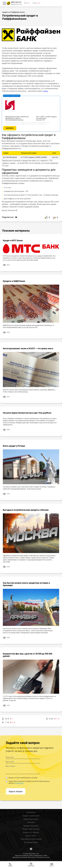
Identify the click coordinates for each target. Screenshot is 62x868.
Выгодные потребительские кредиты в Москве (26, 510)
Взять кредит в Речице (14, 446)
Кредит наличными (31, 816)
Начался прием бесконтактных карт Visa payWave (27, 413)
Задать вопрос (16, 791)
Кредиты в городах (31, 832)
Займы (10, 866)
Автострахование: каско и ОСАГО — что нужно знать (28, 348)
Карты (52, 866)
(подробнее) (19, 783)
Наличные (31, 866)
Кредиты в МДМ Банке (14, 281)
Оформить (10, 128)
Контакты (31, 812)
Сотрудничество (31, 842)
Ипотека (31, 822)
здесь (46, 91)
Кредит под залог (31, 826)
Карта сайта (31, 836)
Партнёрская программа (31, 839)
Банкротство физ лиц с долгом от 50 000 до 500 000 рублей (28, 655)
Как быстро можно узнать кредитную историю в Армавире (26, 584)
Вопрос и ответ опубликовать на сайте (22, 778)
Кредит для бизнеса (31, 829)
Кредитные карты (31, 819)
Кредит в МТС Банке (13, 240)
